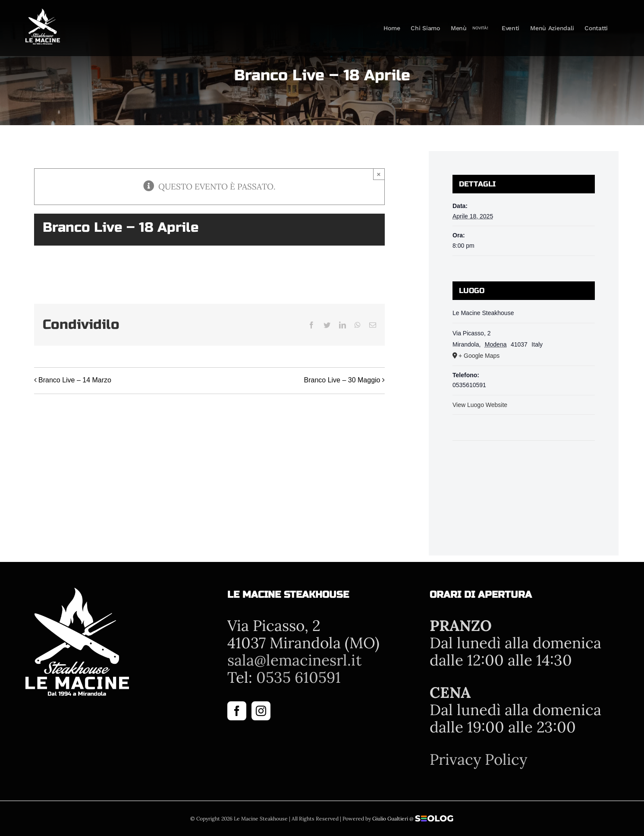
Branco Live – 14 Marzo (75, 380)
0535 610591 (298, 677)
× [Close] (379, 174)
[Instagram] (261, 711)
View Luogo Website (480, 405)
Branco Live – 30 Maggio (342, 380)
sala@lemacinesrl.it (295, 660)
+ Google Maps (479, 356)
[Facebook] (237, 711)
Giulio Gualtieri (390, 819)
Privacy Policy (478, 759)
